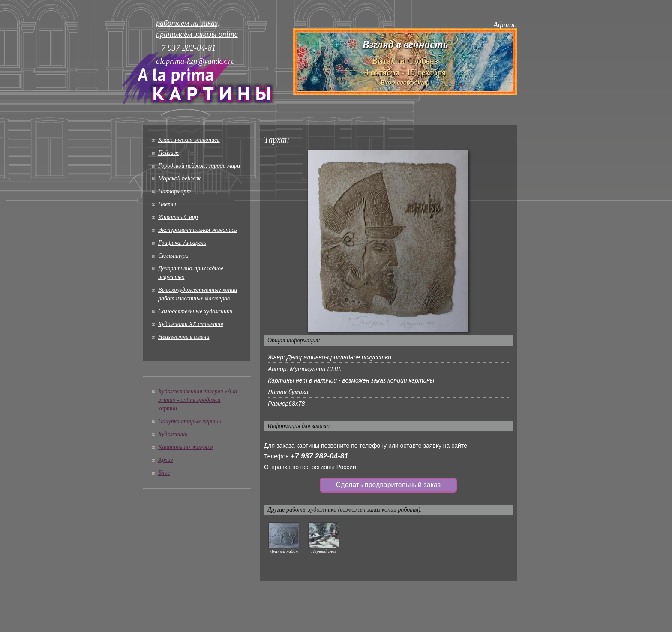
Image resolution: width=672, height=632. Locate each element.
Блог (164, 473)
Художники (173, 434)
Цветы (167, 204)
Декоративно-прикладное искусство (339, 357)
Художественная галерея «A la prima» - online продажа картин (198, 400)
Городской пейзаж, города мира (199, 166)
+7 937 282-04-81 (319, 456)
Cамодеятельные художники (195, 311)
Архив (166, 460)
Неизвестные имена (184, 337)
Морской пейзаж (180, 178)
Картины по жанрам (185, 447)
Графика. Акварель (182, 243)
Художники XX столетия (191, 324)
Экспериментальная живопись (198, 230)
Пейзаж (169, 153)
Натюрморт (174, 191)
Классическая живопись (189, 140)
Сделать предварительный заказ (388, 485)
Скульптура (173, 256)
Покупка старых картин (190, 421)
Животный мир (178, 217)
